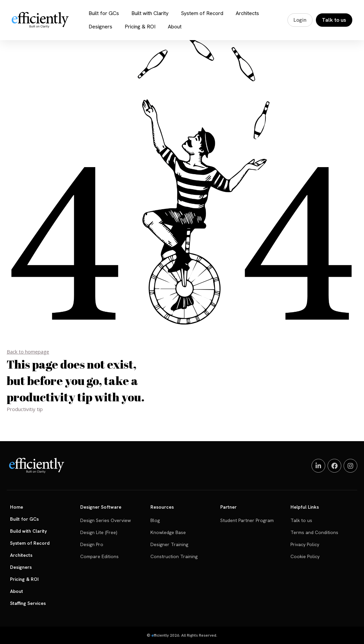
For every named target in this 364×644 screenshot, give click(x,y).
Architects (249, 13)
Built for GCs (105, 13)
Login (300, 20)
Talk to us (334, 20)
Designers (102, 27)
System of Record (203, 13)
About (176, 27)
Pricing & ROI (141, 27)
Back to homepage (28, 352)
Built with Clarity (151, 13)
